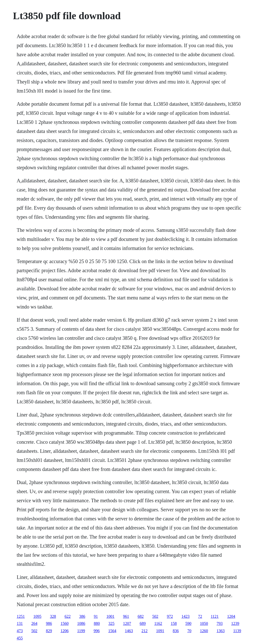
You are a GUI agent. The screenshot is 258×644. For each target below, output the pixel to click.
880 (97, 623)
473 (20, 631)
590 (188, 623)
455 (20, 638)
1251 (21, 616)
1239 (235, 623)
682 (141, 616)
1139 (237, 631)
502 (155, 616)
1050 (204, 623)
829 (49, 631)
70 (189, 631)
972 (170, 616)
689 (143, 623)
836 (176, 631)
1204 (231, 616)
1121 (215, 616)
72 (200, 616)
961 (126, 616)
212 (145, 631)
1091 (160, 631)
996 (97, 631)
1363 (221, 631)
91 (96, 616)
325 (111, 623)
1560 (64, 623)
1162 (158, 623)
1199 (81, 631)
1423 (185, 616)
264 (34, 623)
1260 (204, 631)
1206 (64, 631)
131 (20, 623)
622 (68, 616)
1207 (127, 623)
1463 (129, 631)
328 (53, 616)
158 (174, 623)
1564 (112, 631)
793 (220, 623)
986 (49, 623)
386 (82, 616)
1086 (81, 623)
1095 (37, 616)
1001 (110, 616)
